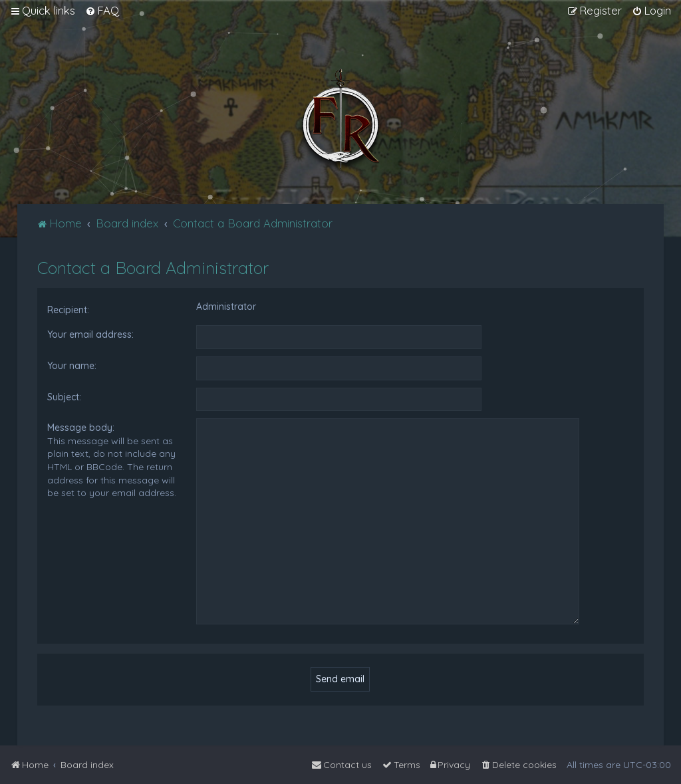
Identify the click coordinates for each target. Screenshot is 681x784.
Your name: (72, 366)
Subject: (64, 397)
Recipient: (68, 310)
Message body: (81, 428)
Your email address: (90, 334)
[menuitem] (102, 11)
